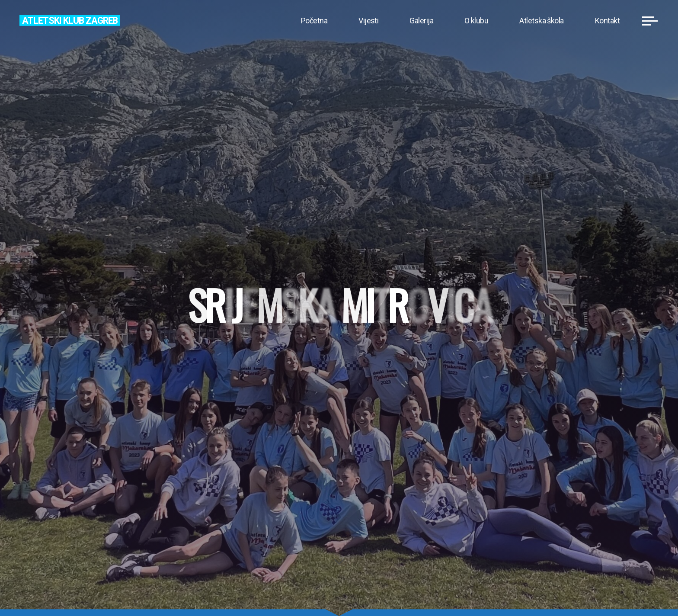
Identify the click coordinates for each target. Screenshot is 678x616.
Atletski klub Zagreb (70, 20)
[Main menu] (650, 21)
